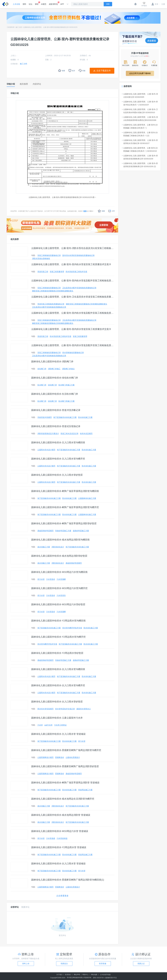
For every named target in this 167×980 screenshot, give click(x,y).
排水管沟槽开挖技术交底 (72, 628)
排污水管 (41, 579)
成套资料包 (53, 3)
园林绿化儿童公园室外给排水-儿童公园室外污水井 (57, 718)
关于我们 (59, 975)
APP (62, 4)
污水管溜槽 (61, 579)
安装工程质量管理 (57, 272)
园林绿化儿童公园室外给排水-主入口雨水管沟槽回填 (58, 443)
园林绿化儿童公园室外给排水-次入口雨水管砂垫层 (57, 702)
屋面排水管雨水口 (84, 709)
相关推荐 (15, 239)
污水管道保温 (62, 838)
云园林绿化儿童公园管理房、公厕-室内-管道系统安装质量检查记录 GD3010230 (140, 157)
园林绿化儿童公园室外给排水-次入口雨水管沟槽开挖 (58, 685)
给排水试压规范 (86, 434)
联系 (85, 211)
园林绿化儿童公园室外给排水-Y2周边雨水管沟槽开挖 (58, 637)
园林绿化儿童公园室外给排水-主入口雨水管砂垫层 (57, 475)
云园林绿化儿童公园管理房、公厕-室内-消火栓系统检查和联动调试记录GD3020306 (140, 119)
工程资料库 (11, 27)
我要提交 (64, 964)
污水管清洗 (61, 595)
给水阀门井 (42, 385)
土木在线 (16, 4)
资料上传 (26, 964)
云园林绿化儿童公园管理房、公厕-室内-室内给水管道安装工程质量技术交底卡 (71, 264)
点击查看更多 (62, 896)
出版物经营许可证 (111, 978)
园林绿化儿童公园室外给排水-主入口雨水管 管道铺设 (59, 734)
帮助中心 (85, 975)
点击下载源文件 (104, 71)
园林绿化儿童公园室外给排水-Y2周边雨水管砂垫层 (57, 653)
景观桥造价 (60, 757)
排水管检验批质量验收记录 (73, 353)
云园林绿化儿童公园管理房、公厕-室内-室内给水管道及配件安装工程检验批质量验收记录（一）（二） (73, 281)
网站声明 (77, 975)
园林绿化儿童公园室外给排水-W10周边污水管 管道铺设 (60, 831)
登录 (155, 4)
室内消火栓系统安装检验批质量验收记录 (78, 255)
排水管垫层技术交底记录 (65, 709)
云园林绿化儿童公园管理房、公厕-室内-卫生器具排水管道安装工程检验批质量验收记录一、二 (73, 297)
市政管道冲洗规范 (45, 417)
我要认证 (141, 964)
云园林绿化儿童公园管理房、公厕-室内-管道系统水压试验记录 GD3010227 (140, 142)
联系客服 (103, 964)
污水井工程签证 (60, 725)
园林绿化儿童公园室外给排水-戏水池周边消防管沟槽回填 (60, 540)
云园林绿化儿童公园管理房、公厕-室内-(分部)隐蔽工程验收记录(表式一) (140, 126)
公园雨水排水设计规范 (46, 450)
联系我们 (68, 975)
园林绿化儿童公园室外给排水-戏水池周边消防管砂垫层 (59, 556)
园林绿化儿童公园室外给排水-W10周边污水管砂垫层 (58, 604)
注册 (162, 4)
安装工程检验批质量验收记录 (49, 255)
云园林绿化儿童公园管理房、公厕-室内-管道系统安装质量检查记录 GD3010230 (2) (140, 165)
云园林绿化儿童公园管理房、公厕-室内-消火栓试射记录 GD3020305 (140, 95)
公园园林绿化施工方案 (87, 498)
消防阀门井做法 (68, 369)
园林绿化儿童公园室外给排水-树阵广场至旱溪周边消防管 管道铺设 (65, 783)
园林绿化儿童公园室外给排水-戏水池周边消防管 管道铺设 (61, 815)
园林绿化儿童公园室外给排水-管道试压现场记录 (56, 426)
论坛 (31, 4)
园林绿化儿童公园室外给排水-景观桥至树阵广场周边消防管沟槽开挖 (66, 750)
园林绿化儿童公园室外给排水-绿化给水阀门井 (55, 378)
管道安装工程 (43, 272)
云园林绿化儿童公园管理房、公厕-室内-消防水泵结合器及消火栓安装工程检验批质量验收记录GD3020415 (73, 248)
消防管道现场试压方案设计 (48, 434)
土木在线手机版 (105, 975)
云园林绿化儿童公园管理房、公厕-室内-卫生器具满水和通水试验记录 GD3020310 (140, 111)
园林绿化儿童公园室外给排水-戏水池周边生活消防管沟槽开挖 (63, 799)
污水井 (40, 725)
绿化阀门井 (42, 369)
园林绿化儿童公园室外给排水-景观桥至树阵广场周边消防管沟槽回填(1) (68, 880)
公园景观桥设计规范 (45, 757)
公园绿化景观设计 (73, 757)
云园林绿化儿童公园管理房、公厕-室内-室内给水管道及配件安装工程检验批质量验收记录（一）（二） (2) (73, 313)
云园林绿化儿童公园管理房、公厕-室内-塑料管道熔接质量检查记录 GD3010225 (50, 27)
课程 (37, 3)
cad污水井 (49, 725)
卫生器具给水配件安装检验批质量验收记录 (79, 288)
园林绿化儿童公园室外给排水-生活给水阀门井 (55, 394)
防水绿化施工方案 (85, 417)
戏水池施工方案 (44, 547)
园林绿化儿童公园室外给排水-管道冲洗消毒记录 (56, 410)
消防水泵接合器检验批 (41, 258)
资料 (24, 4)
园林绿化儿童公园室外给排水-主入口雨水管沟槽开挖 (58, 459)
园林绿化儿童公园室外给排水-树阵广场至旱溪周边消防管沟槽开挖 (65, 507)
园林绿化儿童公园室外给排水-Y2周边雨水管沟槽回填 (58, 621)
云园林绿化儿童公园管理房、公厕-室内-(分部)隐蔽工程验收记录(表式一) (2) (140, 134)
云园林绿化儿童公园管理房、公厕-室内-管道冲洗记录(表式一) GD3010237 (140, 103)
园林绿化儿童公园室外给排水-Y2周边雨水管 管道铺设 (59, 847)
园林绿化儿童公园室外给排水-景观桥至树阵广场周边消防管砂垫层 (65, 766)
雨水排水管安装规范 (45, 709)
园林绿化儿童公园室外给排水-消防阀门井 (52, 362)
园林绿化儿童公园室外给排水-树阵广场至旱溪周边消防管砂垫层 (64, 523)
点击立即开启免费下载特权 (140, 73)
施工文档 (19, 27)
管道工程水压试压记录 (69, 434)
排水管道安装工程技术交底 (76, 272)
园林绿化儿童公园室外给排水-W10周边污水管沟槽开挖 (59, 588)
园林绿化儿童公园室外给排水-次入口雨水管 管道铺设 (59, 864)
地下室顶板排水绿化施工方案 (65, 417)
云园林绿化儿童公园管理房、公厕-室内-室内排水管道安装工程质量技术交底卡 (71, 329)
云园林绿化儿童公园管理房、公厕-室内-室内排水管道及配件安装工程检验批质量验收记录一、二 (73, 345)
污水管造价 (51, 579)
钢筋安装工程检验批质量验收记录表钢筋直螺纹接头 (53, 291)
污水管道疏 (51, 838)
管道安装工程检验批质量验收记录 (51, 304)
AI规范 (44, 4)
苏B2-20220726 (98, 978)
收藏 (101, 211)
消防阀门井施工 (54, 369)
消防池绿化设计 (58, 547)
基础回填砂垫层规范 (45, 531)
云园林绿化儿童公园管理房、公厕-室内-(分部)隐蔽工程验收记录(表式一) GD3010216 (140, 149)
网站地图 (94, 975)
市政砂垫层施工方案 (63, 531)
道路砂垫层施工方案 (81, 531)
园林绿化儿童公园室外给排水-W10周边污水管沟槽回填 (59, 572)
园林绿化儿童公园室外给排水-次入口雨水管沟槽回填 (58, 669)
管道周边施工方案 (85, 790)
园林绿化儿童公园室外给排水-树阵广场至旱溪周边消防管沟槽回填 (65, 491)
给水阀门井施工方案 (67, 385)
